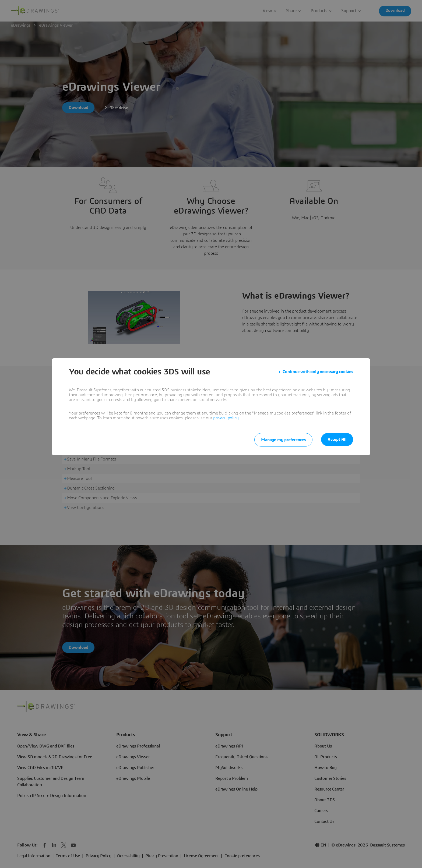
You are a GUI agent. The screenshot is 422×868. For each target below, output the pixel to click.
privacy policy (226, 418)
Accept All (337, 440)
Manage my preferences (283, 440)
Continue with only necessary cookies (318, 372)
